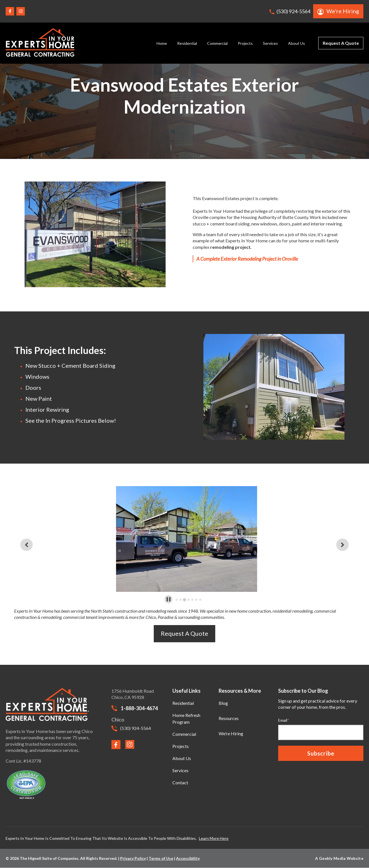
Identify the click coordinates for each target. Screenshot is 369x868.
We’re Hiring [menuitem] (231, 733)
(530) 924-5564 (290, 11)
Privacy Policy (133, 858)
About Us (296, 43)
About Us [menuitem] (182, 758)
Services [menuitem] (180, 770)
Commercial (217, 43)
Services (270, 43)
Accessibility (188, 858)
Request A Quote (341, 43)
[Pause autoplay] (169, 599)
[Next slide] (342, 545)
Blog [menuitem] (223, 703)
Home (162, 43)
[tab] (177, 600)
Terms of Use (161, 858)
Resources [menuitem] (229, 718)
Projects (245, 43)
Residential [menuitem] (183, 703)
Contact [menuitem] (180, 782)
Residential (187, 43)
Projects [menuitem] (181, 746)
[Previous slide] (27, 545)
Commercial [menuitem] (184, 734)
